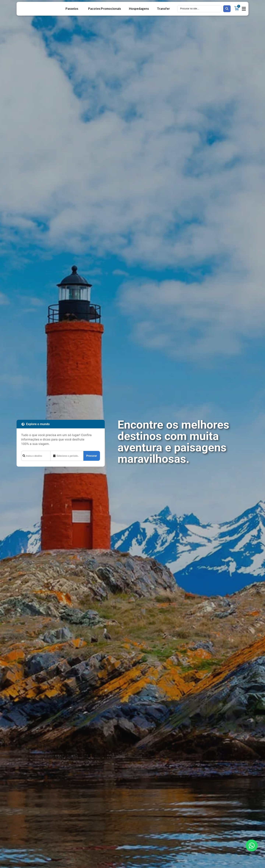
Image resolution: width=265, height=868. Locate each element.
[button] (244, 9)
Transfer (163, 9)
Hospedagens (139, 9)
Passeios (73, 9)
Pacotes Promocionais (105, 9)
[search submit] (227, 9)
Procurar (92, 456)
